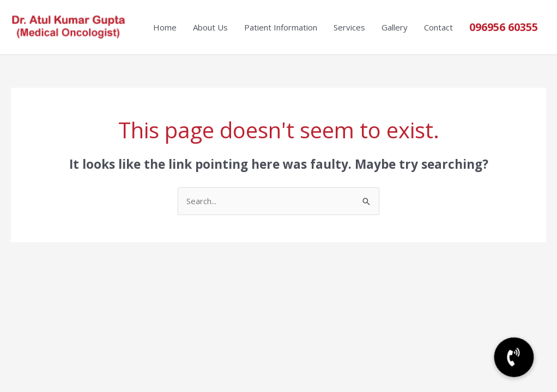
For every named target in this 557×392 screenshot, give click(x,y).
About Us (210, 27)
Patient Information (281, 27)
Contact (438, 27)
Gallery (395, 27)
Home (165, 27)
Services (349, 27)
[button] (514, 357)
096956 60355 (504, 27)
